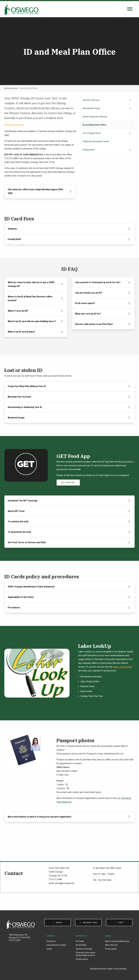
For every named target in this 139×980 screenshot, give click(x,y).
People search (82, 959)
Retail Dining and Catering (95, 117)
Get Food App (68, 483)
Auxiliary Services (11, 88)
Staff (7, 135)
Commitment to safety (56, 945)
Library (49, 949)
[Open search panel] (130, 9)
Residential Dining (91, 108)
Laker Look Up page (122, 667)
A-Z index (80, 941)
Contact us (51, 941)
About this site (111, 945)
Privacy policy (111, 949)
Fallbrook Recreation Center (96, 141)
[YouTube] (31, 969)
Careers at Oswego (84, 949)
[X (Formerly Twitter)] (26, 969)
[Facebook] (14, 969)
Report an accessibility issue (117, 941)
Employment (89, 150)
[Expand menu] (130, 100)
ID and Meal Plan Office (94, 125)
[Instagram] (20, 969)
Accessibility (81, 945)
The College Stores (92, 133)
